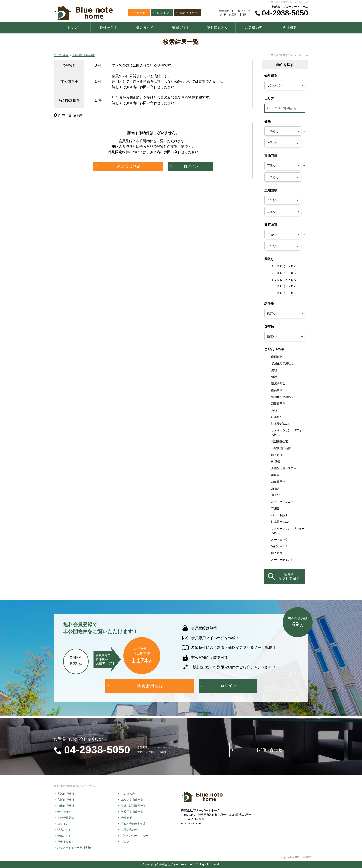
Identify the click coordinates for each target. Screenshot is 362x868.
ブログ (125, 842)
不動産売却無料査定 (133, 824)
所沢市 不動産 (61, 55)
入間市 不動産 (66, 800)
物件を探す (64, 812)
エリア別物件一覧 (132, 800)
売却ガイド (64, 836)
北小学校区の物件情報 (84, 55)
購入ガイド (64, 830)
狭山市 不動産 (66, 806)
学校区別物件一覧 (132, 812)
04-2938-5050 (285, 13)
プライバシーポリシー (135, 836)
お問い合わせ (129, 830)
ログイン (63, 824)
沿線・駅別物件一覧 (133, 806)
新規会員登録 (66, 818)
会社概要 (127, 818)
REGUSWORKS (303, 857)
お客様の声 (128, 794)
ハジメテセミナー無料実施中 (75, 848)
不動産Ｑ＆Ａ (66, 842)
